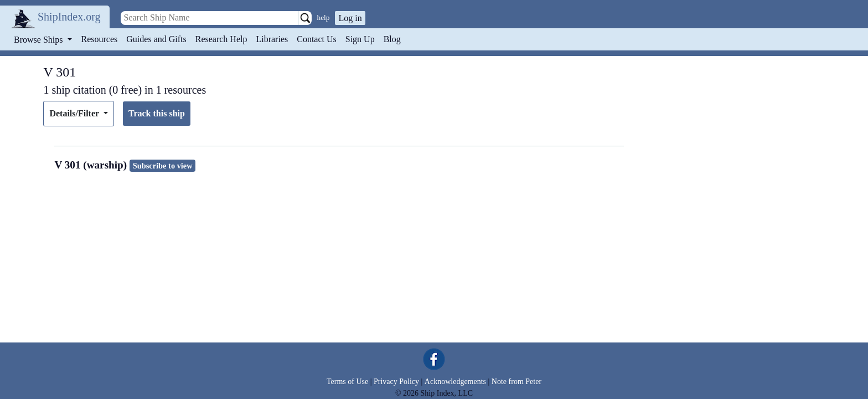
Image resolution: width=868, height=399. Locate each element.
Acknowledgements (455, 382)
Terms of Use (347, 382)
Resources (100, 39)
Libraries (272, 39)
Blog (392, 39)
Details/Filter (75, 113)
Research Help (221, 39)
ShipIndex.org (69, 17)
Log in (350, 18)
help (324, 17)
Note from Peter (516, 382)
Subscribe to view (163, 166)
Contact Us (317, 39)
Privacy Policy (396, 382)
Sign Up (360, 39)
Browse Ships (39, 40)
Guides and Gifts (156, 39)
